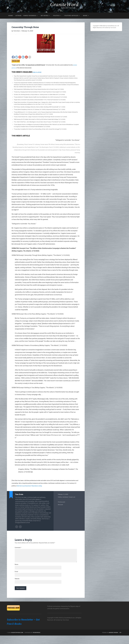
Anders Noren (113, 641)
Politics (56, 14)
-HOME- (11, 14)
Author (18, 14)
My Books (45, 14)
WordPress (37, 641)
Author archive (17, 525)
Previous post (62, 501)
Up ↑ (121, 641)
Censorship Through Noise (33, 26)
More (85, 14)
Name (16, 570)
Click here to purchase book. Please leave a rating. (31, 485)
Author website (20, 525)
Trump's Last (72, 496)
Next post (61, 504)
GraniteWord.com (17, 641)
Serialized (65, 496)
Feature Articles (71, 14)
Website (17, 586)
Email (16, 578)
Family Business (30, 14)
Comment (18, 546)
